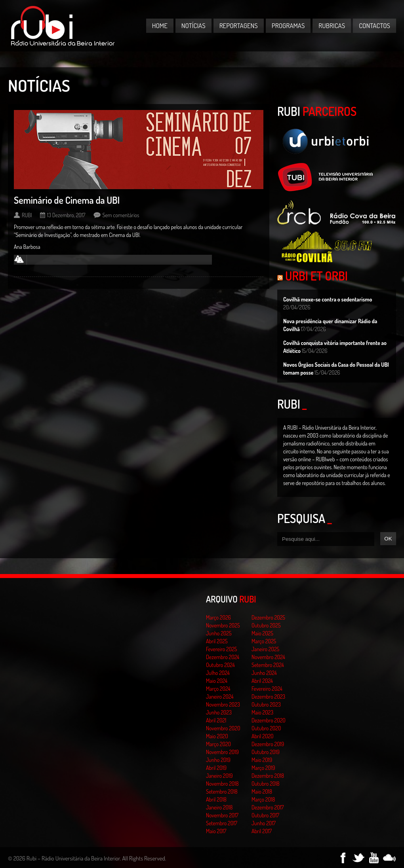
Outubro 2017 (265, 815)
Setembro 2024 (268, 665)
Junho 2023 (219, 712)
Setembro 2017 (222, 823)
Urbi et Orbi (316, 276)
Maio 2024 (217, 681)
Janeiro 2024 (220, 696)
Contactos (374, 26)
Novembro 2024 (268, 657)
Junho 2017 (264, 823)
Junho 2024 (264, 673)
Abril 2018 (216, 799)
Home (160, 26)
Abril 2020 (263, 736)
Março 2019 (263, 768)
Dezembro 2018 (268, 776)
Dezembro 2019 (268, 744)
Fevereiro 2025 (222, 649)
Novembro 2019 (222, 752)
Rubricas (332, 26)
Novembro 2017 (222, 815)
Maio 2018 (262, 791)
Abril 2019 (216, 768)
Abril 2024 (262, 681)
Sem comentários (121, 215)
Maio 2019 (262, 760)
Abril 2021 (216, 720)
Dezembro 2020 (269, 720)
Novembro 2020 (223, 728)
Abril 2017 (262, 831)
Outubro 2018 (266, 784)
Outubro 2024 (220, 665)
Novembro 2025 (223, 625)
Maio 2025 (262, 633)
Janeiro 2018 (219, 807)
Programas (288, 26)
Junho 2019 (218, 760)
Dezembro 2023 (268, 696)
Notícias (193, 26)
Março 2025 (264, 641)
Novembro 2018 (222, 784)
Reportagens (239, 26)
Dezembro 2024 (223, 657)
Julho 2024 (218, 673)
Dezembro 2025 (268, 617)
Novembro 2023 (223, 704)
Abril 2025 (217, 641)
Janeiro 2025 (265, 649)
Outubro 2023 (266, 704)
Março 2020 (218, 744)
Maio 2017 (216, 831)
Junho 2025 (219, 633)
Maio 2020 (217, 736)
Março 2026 (218, 617)
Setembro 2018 (222, 791)
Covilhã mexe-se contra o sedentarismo (328, 299)
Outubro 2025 (266, 625)
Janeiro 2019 (219, 776)
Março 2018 (263, 799)
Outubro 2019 (266, 752)
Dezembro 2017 (268, 807)
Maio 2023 (262, 712)
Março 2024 (218, 689)
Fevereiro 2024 (267, 689)
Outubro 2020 (266, 728)
